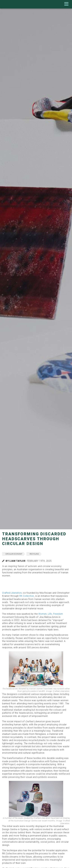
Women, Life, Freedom (51, 614)
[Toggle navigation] (67, 4)
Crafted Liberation (12, 593)
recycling (34, 554)
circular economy (14, 554)
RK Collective (27, 596)
